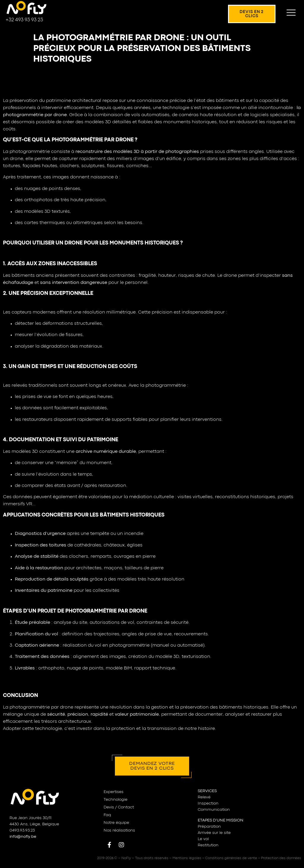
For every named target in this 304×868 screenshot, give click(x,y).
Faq (107, 815)
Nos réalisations (119, 830)
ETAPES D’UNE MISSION (221, 820)
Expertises (114, 792)
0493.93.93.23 (22, 830)
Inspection (208, 803)
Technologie (115, 800)
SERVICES (207, 791)
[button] (291, 14)
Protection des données (281, 858)
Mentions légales (187, 858)
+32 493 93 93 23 (24, 20)
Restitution (208, 845)
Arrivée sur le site (214, 833)
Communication (214, 810)
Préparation (209, 827)
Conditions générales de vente (231, 858)
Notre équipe (116, 823)
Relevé (204, 797)
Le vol (203, 839)
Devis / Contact (119, 807)
